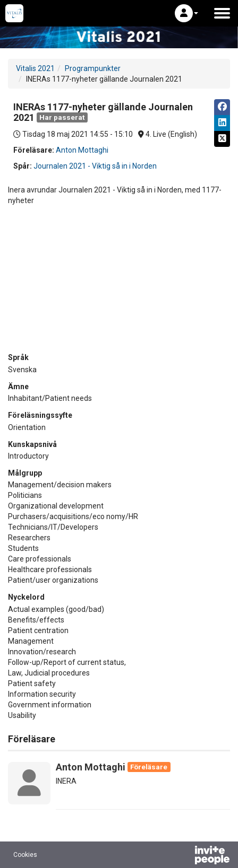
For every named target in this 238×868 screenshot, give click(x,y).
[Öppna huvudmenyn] (222, 13)
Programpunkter (93, 68)
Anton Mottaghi (82, 150)
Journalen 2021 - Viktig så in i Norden (95, 166)
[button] (186, 13)
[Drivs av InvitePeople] (184, 856)
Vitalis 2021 (35, 68)
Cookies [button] (25, 855)
